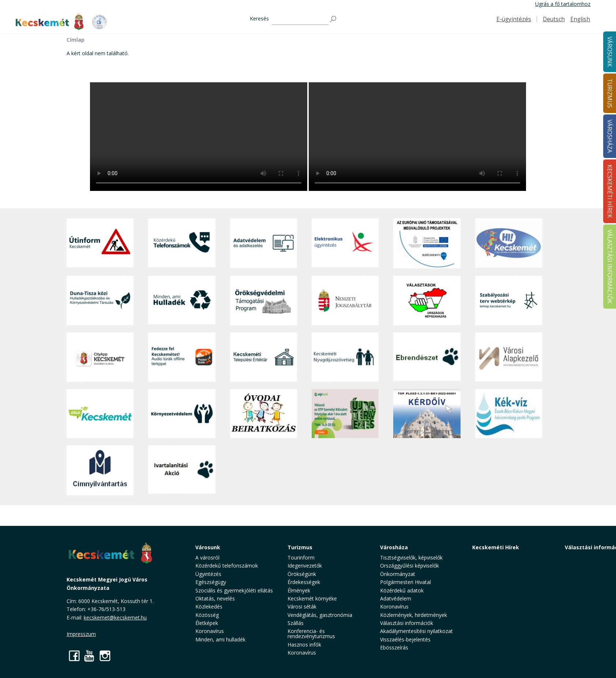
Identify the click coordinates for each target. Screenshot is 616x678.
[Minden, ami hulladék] (182, 300)
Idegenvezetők (305, 566)
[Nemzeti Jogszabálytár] (345, 300)
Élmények (299, 590)
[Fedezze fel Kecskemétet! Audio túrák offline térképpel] (182, 357)
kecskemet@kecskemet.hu (115, 617)
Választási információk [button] (407, 623)
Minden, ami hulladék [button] (220, 639)
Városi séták (302, 607)
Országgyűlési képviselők (410, 566)
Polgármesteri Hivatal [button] (405, 582)
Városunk (208, 547)
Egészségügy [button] (211, 582)
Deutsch (554, 19)
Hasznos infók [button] (304, 645)
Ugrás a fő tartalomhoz (563, 4)
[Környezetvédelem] (182, 414)
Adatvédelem (396, 598)
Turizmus (300, 547)
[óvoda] (264, 414)
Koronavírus (210, 631)
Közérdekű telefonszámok (227, 566)
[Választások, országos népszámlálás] (427, 300)
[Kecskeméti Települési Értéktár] (264, 357)
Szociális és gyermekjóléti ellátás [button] (234, 590)
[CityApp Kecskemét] (100, 357)
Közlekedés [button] (209, 607)
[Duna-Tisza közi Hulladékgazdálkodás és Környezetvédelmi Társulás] (100, 300)
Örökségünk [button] (302, 574)
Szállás (296, 623)
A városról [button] (207, 558)
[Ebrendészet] (427, 357)
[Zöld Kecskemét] (100, 414)
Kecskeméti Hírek (496, 547)
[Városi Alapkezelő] (509, 357)
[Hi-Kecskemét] (509, 243)
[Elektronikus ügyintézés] (345, 243)
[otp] (345, 414)
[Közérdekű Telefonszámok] (182, 243)
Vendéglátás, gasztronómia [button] (320, 615)
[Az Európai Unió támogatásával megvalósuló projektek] (427, 243)
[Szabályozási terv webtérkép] (509, 300)
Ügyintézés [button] (208, 574)
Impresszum (81, 634)
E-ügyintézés (514, 19)
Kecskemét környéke (312, 598)
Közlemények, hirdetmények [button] (414, 615)
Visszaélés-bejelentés (405, 639)
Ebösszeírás (394, 647)
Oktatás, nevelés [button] (215, 598)
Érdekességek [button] (304, 582)
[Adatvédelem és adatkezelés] (264, 243)
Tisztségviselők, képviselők (411, 558)
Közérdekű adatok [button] (402, 590)
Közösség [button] (207, 615)
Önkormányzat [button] (398, 574)
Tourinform (301, 558)
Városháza (394, 547)
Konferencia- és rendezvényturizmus (311, 634)
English (580, 19)
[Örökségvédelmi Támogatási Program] (264, 300)
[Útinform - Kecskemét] (100, 243)
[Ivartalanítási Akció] (182, 470)
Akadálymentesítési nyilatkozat (416, 631)
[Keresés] (300, 19)
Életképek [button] (207, 623)
